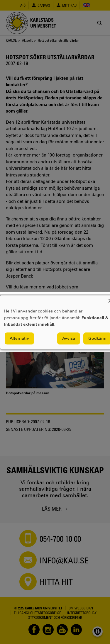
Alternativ (19, 338)
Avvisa (69, 338)
